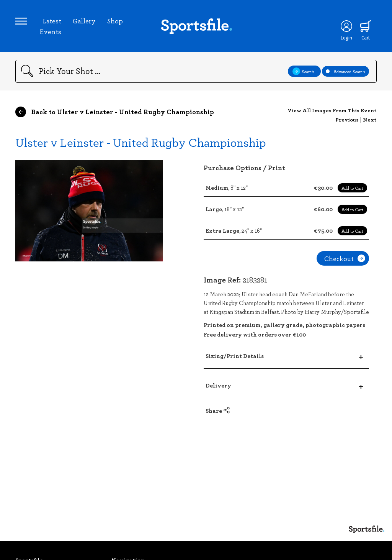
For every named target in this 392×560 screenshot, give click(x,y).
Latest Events (50, 26)
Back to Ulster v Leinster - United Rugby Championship (115, 112)
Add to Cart (352, 188)
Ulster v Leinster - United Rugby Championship (141, 142)
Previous (347, 119)
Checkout (345, 258)
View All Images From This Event (332, 110)
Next (370, 119)
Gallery (84, 21)
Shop (115, 21)
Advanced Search (345, 71)
